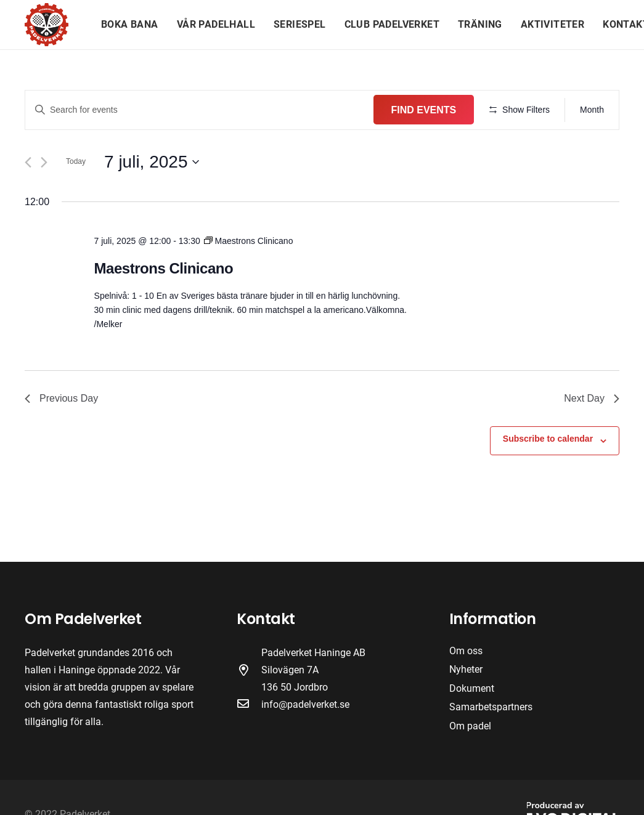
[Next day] (44, 199)
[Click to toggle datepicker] (152, 198)
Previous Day (61, 435)
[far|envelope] (249, 705)
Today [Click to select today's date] (76, 198)
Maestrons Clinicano (164, 305)
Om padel (470, 726)
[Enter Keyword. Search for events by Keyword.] (245, 110)
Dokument (472, 688)
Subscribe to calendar (548, 475)
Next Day (592, 435)
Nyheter (466, 669)
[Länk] (47, 25)
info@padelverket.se (305, 704)
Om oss (466, 651)
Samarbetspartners (491, 707)
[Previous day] (28, 199)
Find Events (514, 110)
